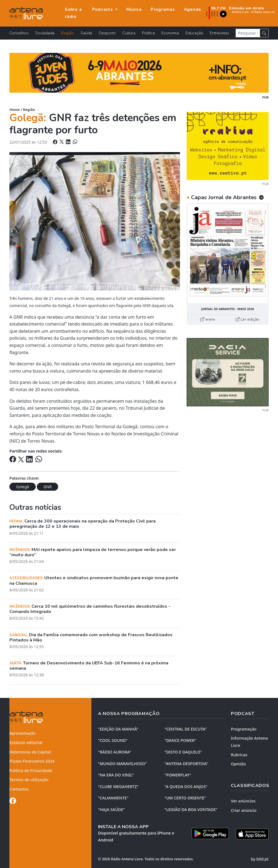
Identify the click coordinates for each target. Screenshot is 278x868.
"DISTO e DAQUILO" (183, 752)
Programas (163, 9)
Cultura (129, 33)
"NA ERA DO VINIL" (116, 775)
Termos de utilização (29, 780)
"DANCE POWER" (180, 740)
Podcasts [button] (103, 9)
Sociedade (45, 33)
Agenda (193, 9)
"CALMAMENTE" (113, 798)
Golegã (23, 487)
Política (148, 33)
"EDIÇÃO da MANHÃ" (118, 729)
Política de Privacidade (31, 770)
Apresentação (23, 733)
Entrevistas (219, 33)
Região (68, 33)
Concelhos (19, 33)
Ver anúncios (243, 801)
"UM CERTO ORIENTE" (185, 798)
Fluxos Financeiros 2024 (32, 761)
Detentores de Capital (30, 752)
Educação (194, 33)
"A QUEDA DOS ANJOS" (186, 787)
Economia (170, 33)
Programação (244, 729)
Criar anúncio (244, 810)
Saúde (86, 33)
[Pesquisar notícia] (248, 33)
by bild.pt (260, 859)
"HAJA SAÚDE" (111, 809)
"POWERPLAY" (178, 775)
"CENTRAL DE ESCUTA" (186, 729)
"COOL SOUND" (113, 740)
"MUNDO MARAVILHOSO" (122, 764)
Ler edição (248, 319)
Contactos (19, 789)
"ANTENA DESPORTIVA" (186, 764)
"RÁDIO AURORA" (114, 752)
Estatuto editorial (26, 743)
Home (15, 110)
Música (134, 9)
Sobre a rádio (73, 13)
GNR (48, 487)
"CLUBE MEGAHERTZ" (118, 787)
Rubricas (239, 755)
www (208, 319)
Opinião (238, 764)
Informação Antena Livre (249, 742)
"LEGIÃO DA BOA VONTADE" (191, 809)
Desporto (107, 33)
